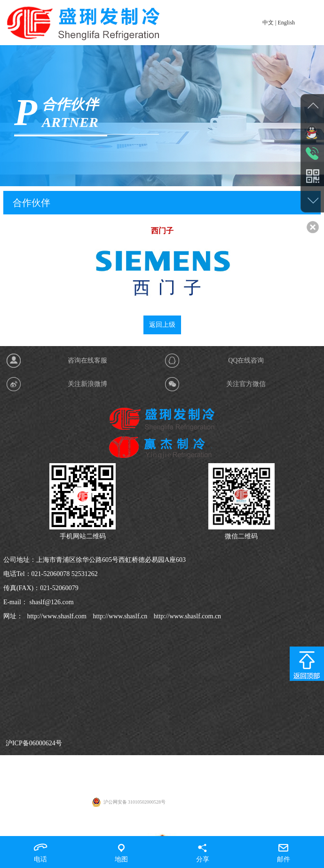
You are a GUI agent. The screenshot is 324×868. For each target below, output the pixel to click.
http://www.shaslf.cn (119, 829)
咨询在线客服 (87, 573)
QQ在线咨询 (246, 573)
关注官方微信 (246, 597)
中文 (268, 23)
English (286, 23)
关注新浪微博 (87, 597)
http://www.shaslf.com (56, 829)
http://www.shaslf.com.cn (186, 829)
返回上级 (162, 328)
